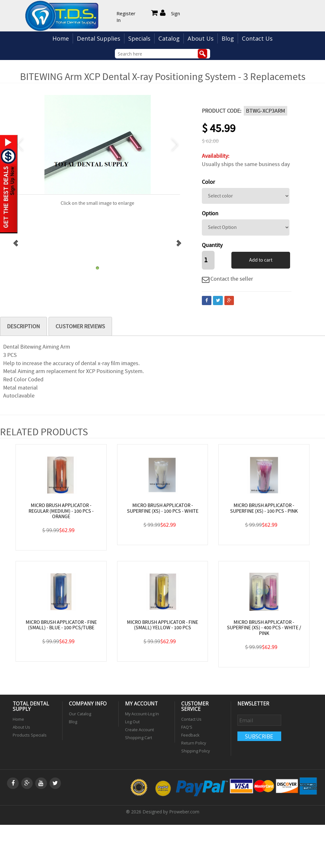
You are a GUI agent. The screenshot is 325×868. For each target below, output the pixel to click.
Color (208, 182)
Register (126, 13)
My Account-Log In (142, 714)
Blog (228, 38)
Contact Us (257, 38)
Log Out (132, 721)
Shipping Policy (196, 749)
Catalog (169, 38)
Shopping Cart (139, 736)
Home (61, 38)
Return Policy (194, 742)
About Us (201, 38)
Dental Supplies (99, 38)
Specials (139, 38)
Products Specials (30, 734)
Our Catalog (80, 714)
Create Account (139, 729)
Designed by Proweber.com (171, 810)
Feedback (190, 734)
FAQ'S (187, 727)
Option (210, 214)
